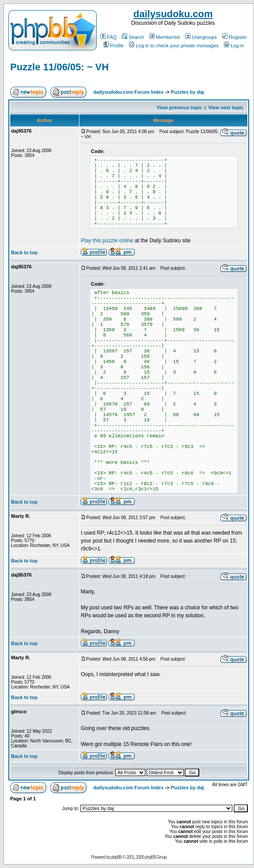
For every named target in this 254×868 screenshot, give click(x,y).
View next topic (226, 107)
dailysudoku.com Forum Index (128, 92)
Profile (114, 46)
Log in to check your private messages (174, 46)
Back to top (24, 252)
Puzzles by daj (187, 92)
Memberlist (165, 37)
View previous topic (180, 107)
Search (133, 37)
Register (235, 37)
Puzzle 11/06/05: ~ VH (59, 67)
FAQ (108, 37)
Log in (234, 46)
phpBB (116, 857)
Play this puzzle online (107, 241)
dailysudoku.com (173, 14)
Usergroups (201, 37)
